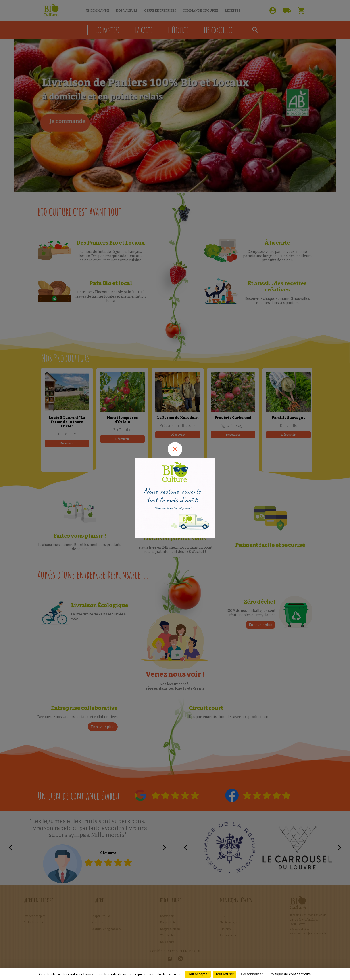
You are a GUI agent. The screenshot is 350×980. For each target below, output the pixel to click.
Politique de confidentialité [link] (290, 974)
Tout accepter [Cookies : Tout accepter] (198, 974)
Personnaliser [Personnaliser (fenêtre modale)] (252, 974)
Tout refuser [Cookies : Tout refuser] (225, 974)
